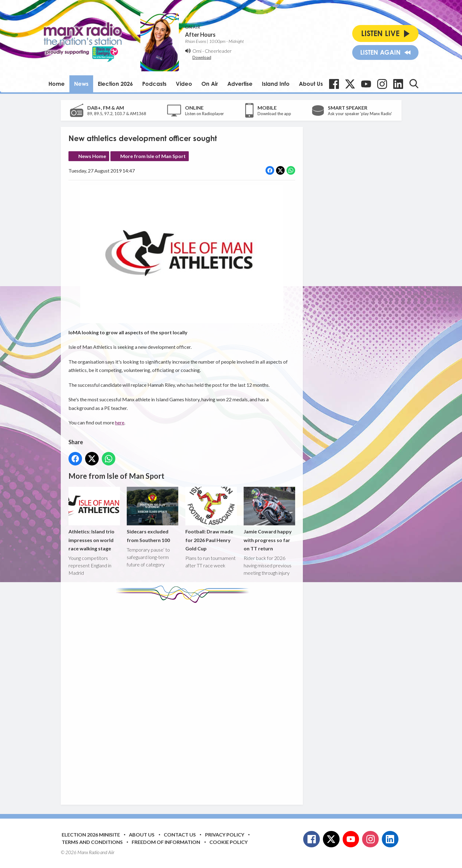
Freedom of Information (166, 842)
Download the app (274, 114)
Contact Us (180, 835)
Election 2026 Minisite (91, 835)
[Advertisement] (184, 699)
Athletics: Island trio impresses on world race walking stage (94, 519)
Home (57, 84)
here (120, 422)
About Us (311, 84)
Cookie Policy (229, 842)
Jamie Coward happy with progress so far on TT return (269, 519)
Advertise (240, 84)
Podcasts (154, 84)
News (81, 84)
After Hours (200, 35)
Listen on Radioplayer (204, 114)
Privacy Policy (225, 835)
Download (202, 57)
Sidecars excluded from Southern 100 (153, 515)
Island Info (276, 84)
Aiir (111, 852)
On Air (210, 84)
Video (184, 84)
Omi (197, 51)
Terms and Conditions (92, 842)
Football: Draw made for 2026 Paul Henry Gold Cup (211, 519)
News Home (92, 156)
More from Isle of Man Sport (153, 156)
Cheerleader (218, 51)
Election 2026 (115, 84)
